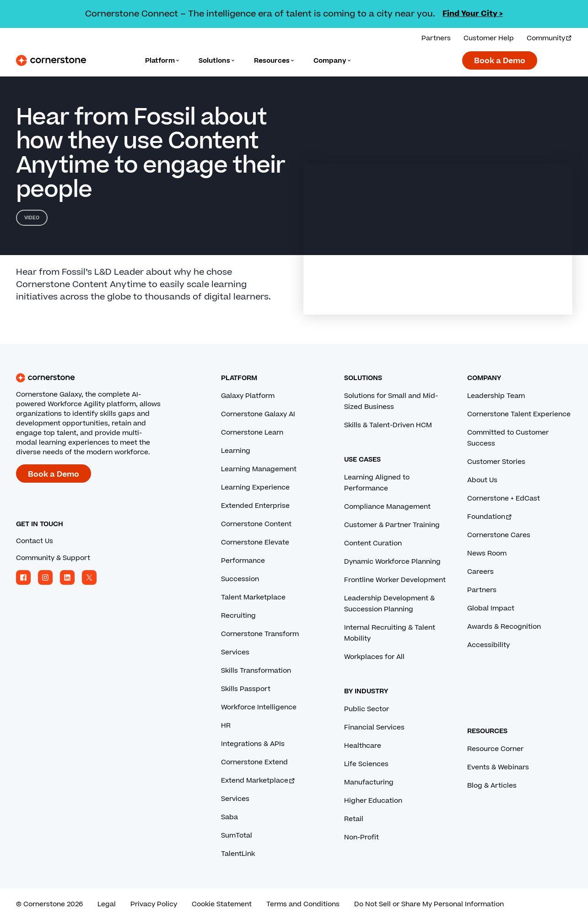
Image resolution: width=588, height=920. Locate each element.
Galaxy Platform (248, 396)
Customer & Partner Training (392, 525)
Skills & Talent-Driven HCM (388, 425)
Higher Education (373, 801)
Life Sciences (366, 764)
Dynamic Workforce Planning (392, 562)
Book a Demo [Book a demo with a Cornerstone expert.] (500, 61)
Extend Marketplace (258, 781)
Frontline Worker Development (395, 580)
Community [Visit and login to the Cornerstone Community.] (550, 38)
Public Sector (367, 709)
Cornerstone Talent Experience (519, 414)
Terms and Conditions (303, 904)
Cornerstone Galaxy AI (258, 414)
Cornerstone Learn (252, 433)
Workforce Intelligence (259, 707)
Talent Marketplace (253, 597)
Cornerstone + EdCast (504, 498)
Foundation (490, 517)
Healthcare (363, 746)
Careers (480, 572)
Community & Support (53, 558)
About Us (482, 480)
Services (235, 652)
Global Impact (491, 608)
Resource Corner (495, 749)
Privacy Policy (154, 904)
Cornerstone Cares (499, 535)
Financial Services (374, 727)
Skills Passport (246, 689)
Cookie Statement (222, 904)
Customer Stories (496, 462)
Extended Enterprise (255, 506)
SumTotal (237, 836)
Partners (482, 590)
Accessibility (488, 645)
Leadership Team (496, 396)
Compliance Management (387, 507)
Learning (236, 451)
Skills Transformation (256, 671)
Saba (229, 817)
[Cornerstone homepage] (104, 378)
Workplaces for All (374, 657)
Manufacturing (369, 782)
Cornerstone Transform (260, 634)
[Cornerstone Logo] (51, 60)
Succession (240, 579)
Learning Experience (255, 487)
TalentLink (238, 854)
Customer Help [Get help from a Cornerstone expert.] (489, 38)
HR (226, 726)
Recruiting (238, 616)
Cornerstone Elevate (255, 542)
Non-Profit (361, 837)
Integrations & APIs (253, 744)
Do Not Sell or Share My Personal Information (429, 904)
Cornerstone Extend (254, 762)
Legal (107, 904)
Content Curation (373, 543)
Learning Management (259, 469)
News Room (487, 553)
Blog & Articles (492, 786)
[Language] (163, 61)
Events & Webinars (498, 767)
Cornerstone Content (256, 524)
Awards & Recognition (504, 627)
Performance (243, 561)
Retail (354, 819)
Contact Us (35, 541)
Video (32, 218)
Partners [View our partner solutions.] (436, 38)
